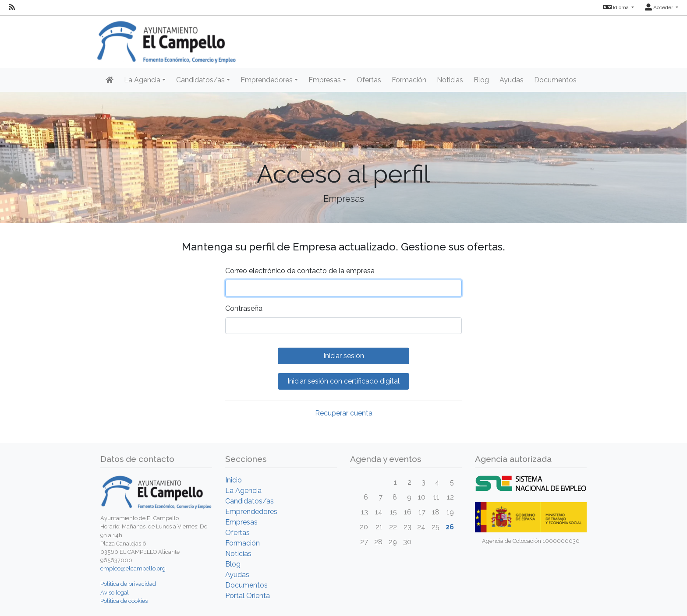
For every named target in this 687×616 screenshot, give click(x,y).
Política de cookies (124, 601)
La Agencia (243, 491)
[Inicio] (110, 80)
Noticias (450, 80)
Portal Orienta (248, 596)
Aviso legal (115, 593)
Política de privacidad (128, 584)
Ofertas (369, 80)
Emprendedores (251, 512)
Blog (481, 80)
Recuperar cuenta (344, 413)
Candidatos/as (250, 501)
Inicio (234, 480)
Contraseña (244, 308)
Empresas (241, 522)
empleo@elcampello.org (133, 568)
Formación (409, 80)
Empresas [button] (325, 80)
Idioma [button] (616, 7)
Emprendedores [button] (267, 80)
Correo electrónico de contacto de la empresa (300, 271)
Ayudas (512, 80)
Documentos (555, 80)
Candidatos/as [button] (200, 80)
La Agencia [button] (142, 80)
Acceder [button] (660, 7)
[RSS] (12, 7)
